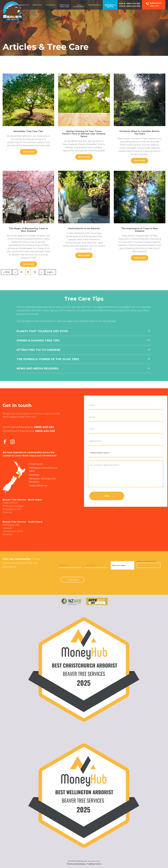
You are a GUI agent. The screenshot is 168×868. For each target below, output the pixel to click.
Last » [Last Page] (50, 272)
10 (35, 272)
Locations (50, 5)
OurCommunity (79, 6)
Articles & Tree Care (64, 6)
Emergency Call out (154, 4)
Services (37, 5)
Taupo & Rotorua (38, 486)
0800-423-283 (44, 427)
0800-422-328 (45, 431)
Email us (7, 512)
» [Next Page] (42, 272)
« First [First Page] (6, 272)
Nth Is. (130, 3)
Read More (28, 152)
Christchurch (36, 464)
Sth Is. (130, 6)
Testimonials (94, 5)
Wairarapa (34, 475)
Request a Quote (110, 6)
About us (24, 5)
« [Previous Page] (15, 272)
